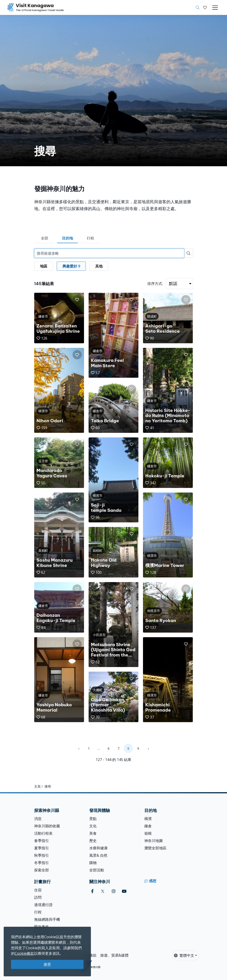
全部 (45, 238)
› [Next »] (148, 748)
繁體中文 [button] (184, 955)
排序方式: (155, 284)
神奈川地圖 (154, 841)
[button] (205, 8)
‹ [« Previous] (79, 748)
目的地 (67, 238)
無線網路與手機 (47, 919)
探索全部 (42, 870)
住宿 (38, 890)
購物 (93, 863)
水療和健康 (98, 848)
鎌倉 (148, 826)
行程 (90, 238)
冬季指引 (42, 863)
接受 (47, 964)
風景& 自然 (98, 855)
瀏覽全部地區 (155, 848)
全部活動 (97, 870)
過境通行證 (43, 905)
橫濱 (148, 819)
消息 (38, 819)
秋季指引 (42, 855)
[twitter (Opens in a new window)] (103, 891)
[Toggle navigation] (215, 8)
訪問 (38, 897)
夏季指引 (42, 848)
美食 (93, 833)
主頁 (37, 786)
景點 (93, 819)
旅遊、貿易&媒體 (114, 955)
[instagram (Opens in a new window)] (114, 891)
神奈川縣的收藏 (47, 826)
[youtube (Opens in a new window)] (124, 891)
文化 (93, 826)
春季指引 (42, 841)
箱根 (148, 833)
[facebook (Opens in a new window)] (92, 891)
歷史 (93, 841)
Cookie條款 (24, 953)
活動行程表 (43, 833)
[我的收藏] (205, 8)
